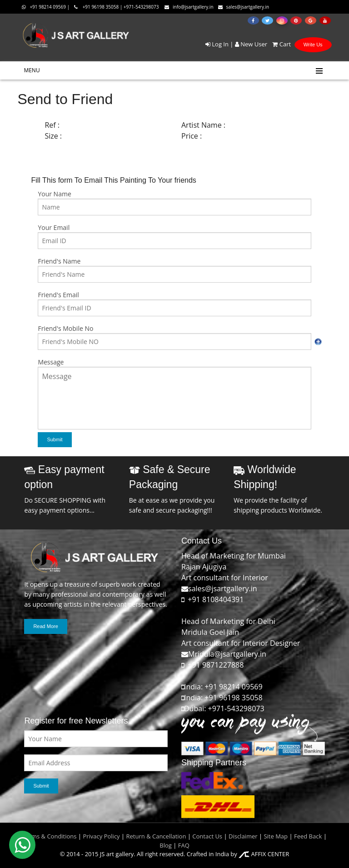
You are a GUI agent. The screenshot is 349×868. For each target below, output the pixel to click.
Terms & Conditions (49, 836)
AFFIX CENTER (264, 854)
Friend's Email (58, 295)
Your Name (54, 194)
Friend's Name (59, 261)
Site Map (275, 836)
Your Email (54, 227)
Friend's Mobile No (65, 328)
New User (251, 44)
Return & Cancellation (156, 836)
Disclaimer (242, 836)
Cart (280, 44)
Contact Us (207, 836)
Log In (217, 44)
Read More (45, 626)
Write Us (313, 45)
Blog (166, 845)
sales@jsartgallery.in (244, 7)
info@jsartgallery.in (189, 7)
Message (51, 362)
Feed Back (308, 836)
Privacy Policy (101, 836)
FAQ (184, 845)
